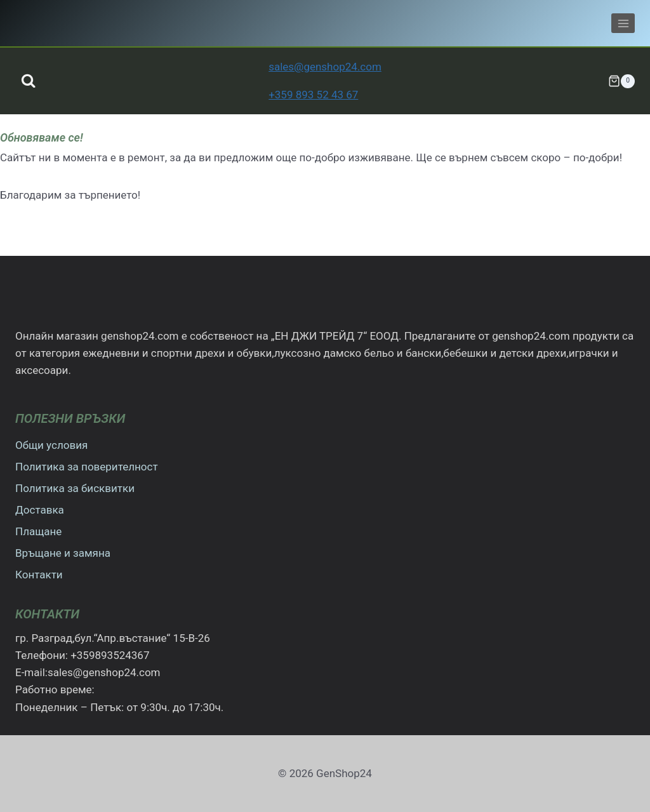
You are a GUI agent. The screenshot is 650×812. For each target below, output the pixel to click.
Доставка (40, 510)
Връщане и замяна (63, 553)
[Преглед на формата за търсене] (28, 81)
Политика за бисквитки (75, 488)
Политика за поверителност (87, 467)
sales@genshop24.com (325, 67)
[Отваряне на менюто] (623, 23)
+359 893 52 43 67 (313, 95)
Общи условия (51, 445)
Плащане (38, 531)
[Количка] (621, 81)
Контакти (39, 575)
